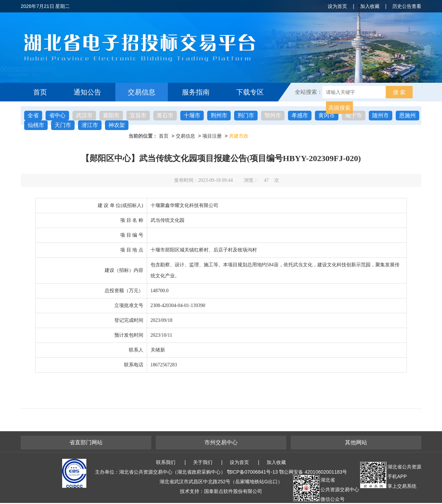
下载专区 (250, 92)
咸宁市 (354, 115)
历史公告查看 (407, 6)
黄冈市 (327, 115)
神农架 (117, 125)
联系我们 (166, 462)
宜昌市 (138, 115)
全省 (33, 115)
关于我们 (203, 462)
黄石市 (165, 115)
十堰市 (192, 115)
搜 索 (399, 92)
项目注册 (212, 136)
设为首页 (337, 6)
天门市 (63, 125)
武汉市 (84, 115)
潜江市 (90, 125)
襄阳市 (111, 115)
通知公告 (87, 92)
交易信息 (142, 92)
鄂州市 (273, 115)
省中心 (57, 115)
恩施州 (407, 115)
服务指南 (196, 92)
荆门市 (246, 115)
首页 (40, 92)
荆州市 (219, 115)
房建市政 (239, 136)
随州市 (381, 115)
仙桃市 (36, 125)
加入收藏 (370, 6)
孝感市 (300, 115)
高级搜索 (339, 108)
